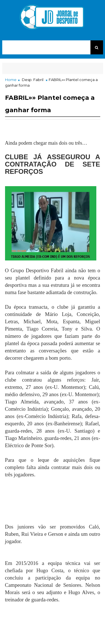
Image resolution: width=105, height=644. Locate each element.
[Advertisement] (50, 507)
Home (11, 80)
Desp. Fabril (33, 80)
